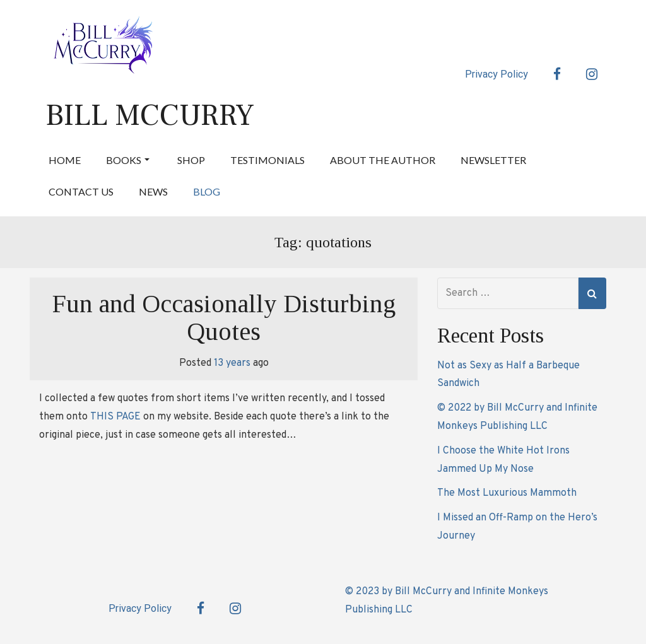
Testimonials (267, 160)
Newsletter (493, 160)
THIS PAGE (115, 417)
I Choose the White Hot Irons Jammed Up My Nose (503, 460)
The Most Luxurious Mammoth (507, 493)
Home (65, 160)
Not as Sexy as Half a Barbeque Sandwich (508, 375)
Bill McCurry (150, 115)
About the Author (383, 160)
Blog (207, 191)
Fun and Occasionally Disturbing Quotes (224, 318)
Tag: (323, 242)
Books (128, 160)
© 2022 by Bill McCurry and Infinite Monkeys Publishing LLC (517, 417)
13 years (232, 363)
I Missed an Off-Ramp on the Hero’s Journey (517, 527)
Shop (191, 160)
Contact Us (81, 191)
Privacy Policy (496, 74)
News (153, 191)
